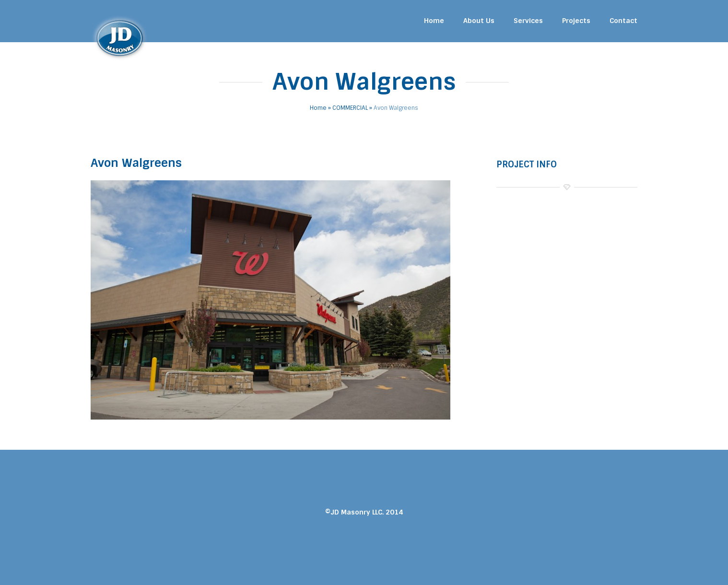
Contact (623, 21)
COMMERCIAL (350, 108)
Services (528, 21)
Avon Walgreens (136, 163)
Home (434, 21)
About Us (479, 21)
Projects (576, 21)
